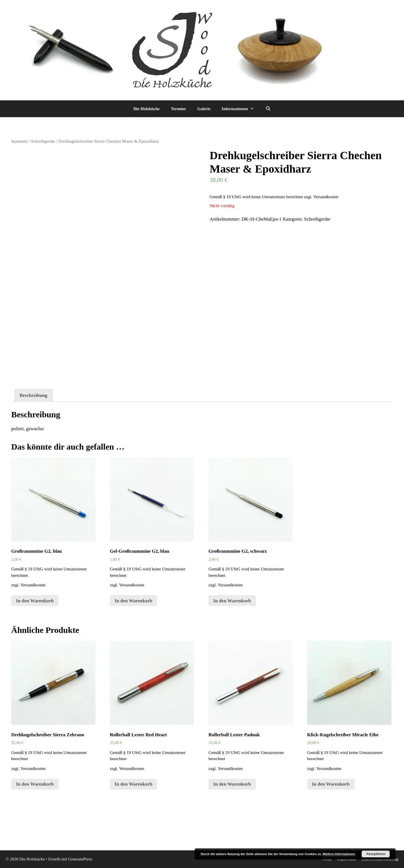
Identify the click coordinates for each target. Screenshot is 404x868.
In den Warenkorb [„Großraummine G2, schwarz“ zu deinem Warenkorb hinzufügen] (232, 601)
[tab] (34, 396)
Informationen (241, 109)
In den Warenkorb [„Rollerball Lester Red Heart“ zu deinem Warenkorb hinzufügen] (134, 784)
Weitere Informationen (339, 854)
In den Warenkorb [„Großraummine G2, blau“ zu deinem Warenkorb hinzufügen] (35, 601)
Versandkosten (326, 197)
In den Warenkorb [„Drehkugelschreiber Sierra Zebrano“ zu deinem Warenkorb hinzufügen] (35, 784)
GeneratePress (80, 859)
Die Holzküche (146, 109)
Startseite (19, 141)
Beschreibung (34, 395)
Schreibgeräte (43, 141)
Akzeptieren (376, 854)
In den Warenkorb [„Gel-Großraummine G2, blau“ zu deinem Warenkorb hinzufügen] (134, 601)
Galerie (204, 109)
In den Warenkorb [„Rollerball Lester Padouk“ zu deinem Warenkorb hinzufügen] (232, 784)
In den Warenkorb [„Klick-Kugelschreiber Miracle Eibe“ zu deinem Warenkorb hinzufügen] (331, 784)
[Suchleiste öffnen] (268, 109)
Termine (178, 109)
